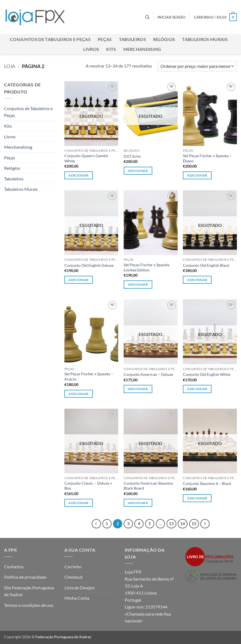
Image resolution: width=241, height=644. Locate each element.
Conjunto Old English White (207, 374)
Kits (111, 49)
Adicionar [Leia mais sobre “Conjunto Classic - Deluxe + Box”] (78, 503)
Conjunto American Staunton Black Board (148, 486)
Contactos (14, 567)
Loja (10, 66)
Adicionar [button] (197, 175)
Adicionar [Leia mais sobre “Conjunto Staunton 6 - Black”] (197, 498)
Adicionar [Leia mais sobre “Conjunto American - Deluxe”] (138, 389)
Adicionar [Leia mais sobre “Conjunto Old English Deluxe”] (78, 280)
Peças (105, 39)
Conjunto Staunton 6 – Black (207, 483)
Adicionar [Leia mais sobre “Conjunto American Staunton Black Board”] (138, 503)
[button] (172, 17)
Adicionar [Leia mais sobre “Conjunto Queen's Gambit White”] (78, 175)
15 (194, 523)
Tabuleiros (133, 39)
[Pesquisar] (147, 17)
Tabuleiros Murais (205, 39)
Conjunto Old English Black (206, 265)
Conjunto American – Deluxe (148, 374)
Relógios (164, 39)
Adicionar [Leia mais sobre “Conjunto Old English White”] (197, 389)
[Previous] (96, 524)
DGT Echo (132, 156)
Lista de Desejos (80, 588)
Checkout (74, 577)
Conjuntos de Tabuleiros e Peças (50, 39)
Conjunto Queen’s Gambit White (86, 158)
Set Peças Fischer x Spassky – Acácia (89, 376)
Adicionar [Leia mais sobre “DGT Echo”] (138, 171)
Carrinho (73, 567)
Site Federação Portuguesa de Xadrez (29, 591)
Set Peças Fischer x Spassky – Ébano (207, 158)
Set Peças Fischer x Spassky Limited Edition (147, 267)
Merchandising (142, 49)
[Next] (205, 524)
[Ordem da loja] (197, 66)
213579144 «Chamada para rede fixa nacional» (148, 614)
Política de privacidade (25, 577)
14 (183, 523)
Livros (91, 49)
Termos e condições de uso (29, 605)
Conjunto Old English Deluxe (89, 265)
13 (171, 523)
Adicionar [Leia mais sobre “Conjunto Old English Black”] (197, 280)
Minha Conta (77, 598)
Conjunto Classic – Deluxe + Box (88, 486)
